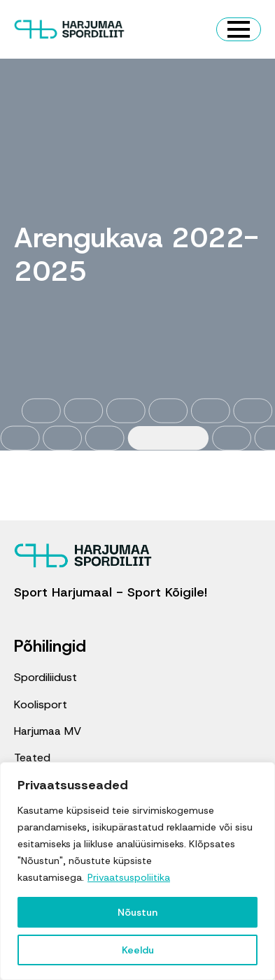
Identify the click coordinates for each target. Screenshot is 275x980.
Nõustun (137, 912)
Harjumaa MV (48, 731)
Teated (32, 758)
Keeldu (138, 950)
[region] (137, 871)
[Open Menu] (239, 29)
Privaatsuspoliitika (129, 877)
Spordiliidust (45, 677)
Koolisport (41, 704)
